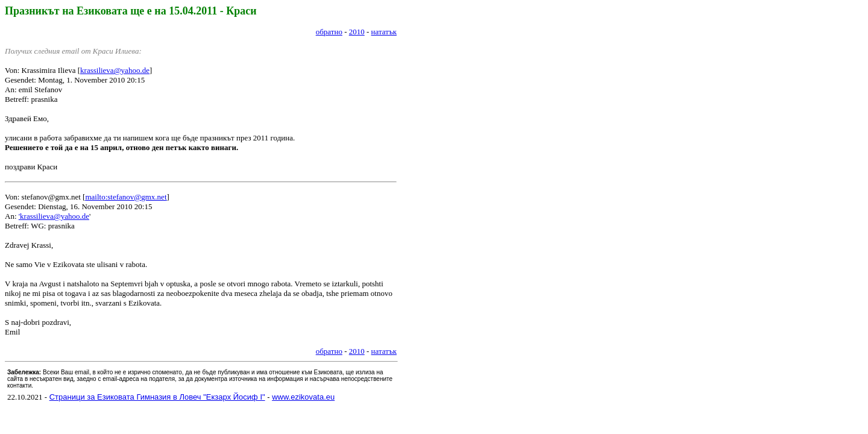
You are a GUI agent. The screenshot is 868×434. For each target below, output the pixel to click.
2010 (357, 32)
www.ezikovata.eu (303, 397)
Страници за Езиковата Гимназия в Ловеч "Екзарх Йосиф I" (157, 397)
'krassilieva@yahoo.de (54, 216)
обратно (329, 32)
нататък (384, 32)
